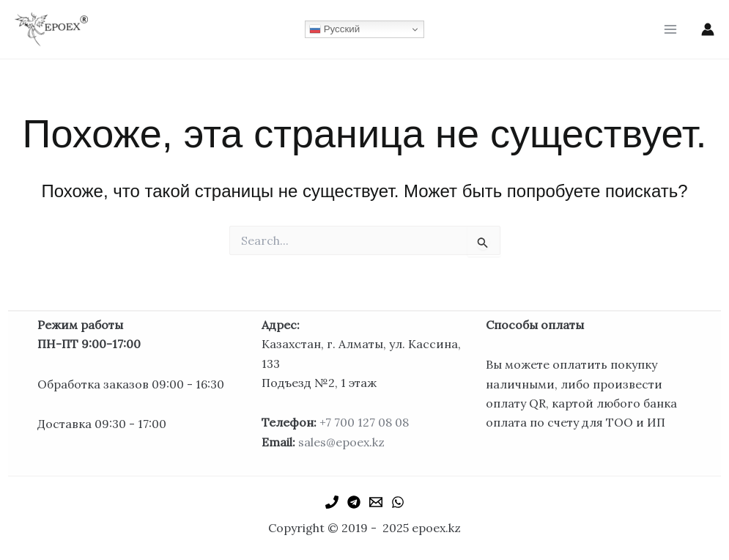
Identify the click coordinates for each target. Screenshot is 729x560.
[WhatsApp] (398, 502)
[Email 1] (376, 502)
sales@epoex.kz (341, 442)
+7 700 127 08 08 (364, 422)
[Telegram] (354, 502)
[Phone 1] (332, 502)
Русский (334, 29)
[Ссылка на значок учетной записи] (708, 29)
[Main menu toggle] (670, 29)
